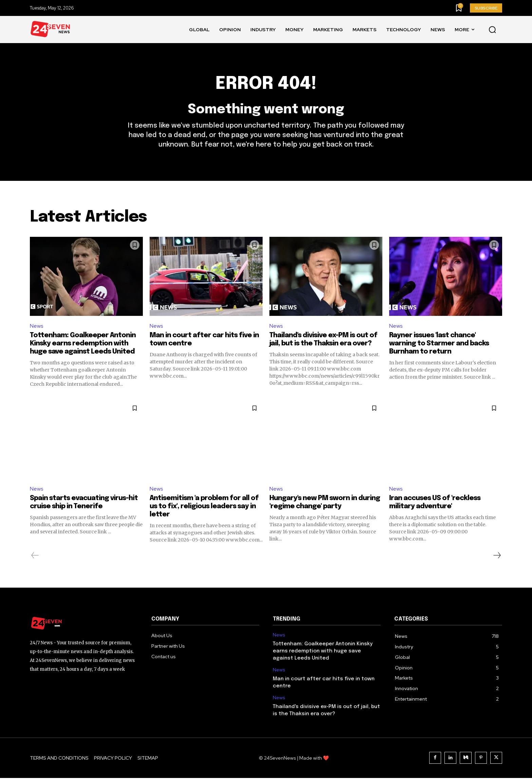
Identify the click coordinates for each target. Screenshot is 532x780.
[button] (492, 30)
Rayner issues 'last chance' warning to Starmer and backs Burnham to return (439, 345)
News (37, 327)
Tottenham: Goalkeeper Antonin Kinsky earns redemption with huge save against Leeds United (83, 345)
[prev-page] (35, 557)
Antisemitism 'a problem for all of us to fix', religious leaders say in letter (204, 508)
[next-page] (497, 557)
